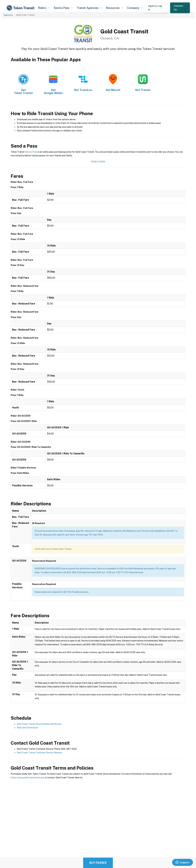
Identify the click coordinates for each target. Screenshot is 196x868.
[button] (44, 8)
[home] (21, 8)
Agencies (8, 15)
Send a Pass (31, 152)
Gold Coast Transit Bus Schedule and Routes (39, 724)
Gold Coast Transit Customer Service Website (39, 753)
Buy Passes (98, 863)
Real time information (27, 728)
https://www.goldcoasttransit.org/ (28, 778)
